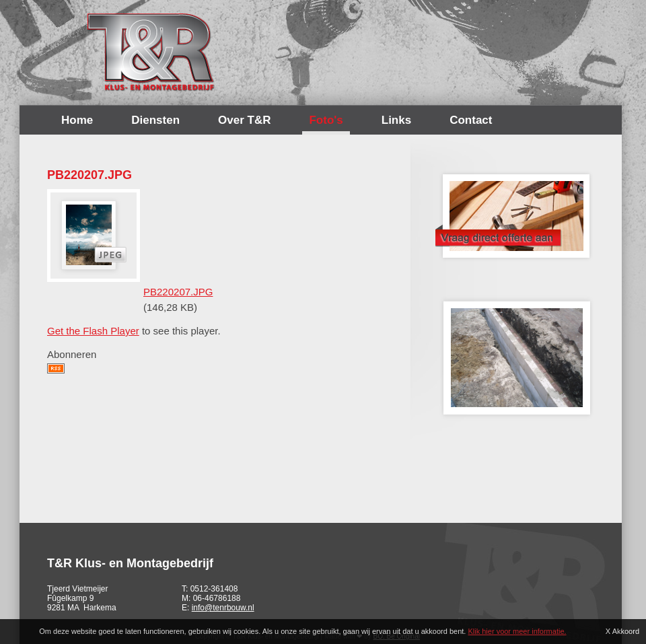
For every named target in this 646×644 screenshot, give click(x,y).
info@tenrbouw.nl (223, 608)
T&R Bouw (151, 52)
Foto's (326, 120)
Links (396, 120)
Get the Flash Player (93, 331)
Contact (471, 120)
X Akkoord (622, 631)
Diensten (155, 120)
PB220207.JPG (178, 292)
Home (77, 120)
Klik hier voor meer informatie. (517, 631)
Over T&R (244, 120)
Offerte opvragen (512, 212)
